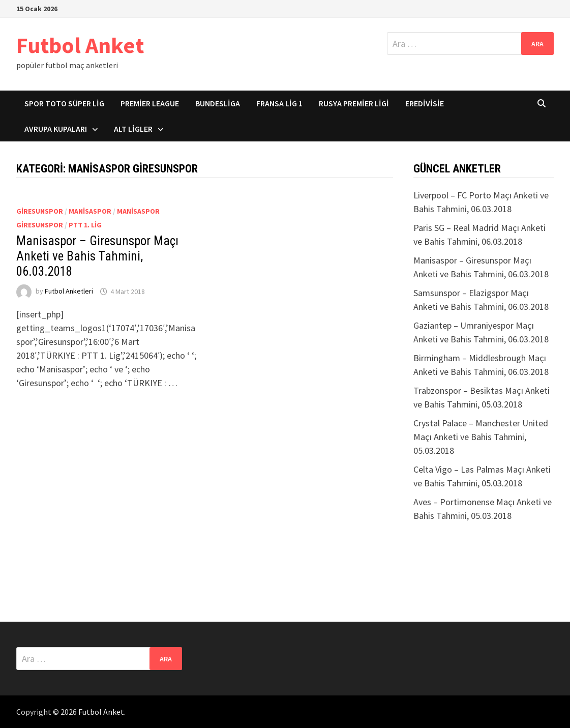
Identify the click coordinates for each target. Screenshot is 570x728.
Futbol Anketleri (69, 292)
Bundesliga (218, 103)
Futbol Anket (80, 45)
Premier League (150, 103)
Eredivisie (425, 103)
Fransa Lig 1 (279, 103)
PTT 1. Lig (85, 225)
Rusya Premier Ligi (354, 103)
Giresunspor (40, 211)
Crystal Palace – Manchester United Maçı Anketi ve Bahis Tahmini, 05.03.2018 (481, 437)
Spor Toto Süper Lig (64, 103)
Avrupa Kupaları (56, 129)
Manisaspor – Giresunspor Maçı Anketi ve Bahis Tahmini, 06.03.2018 (97, 256)
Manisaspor (90, 211)
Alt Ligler (133, 129)
